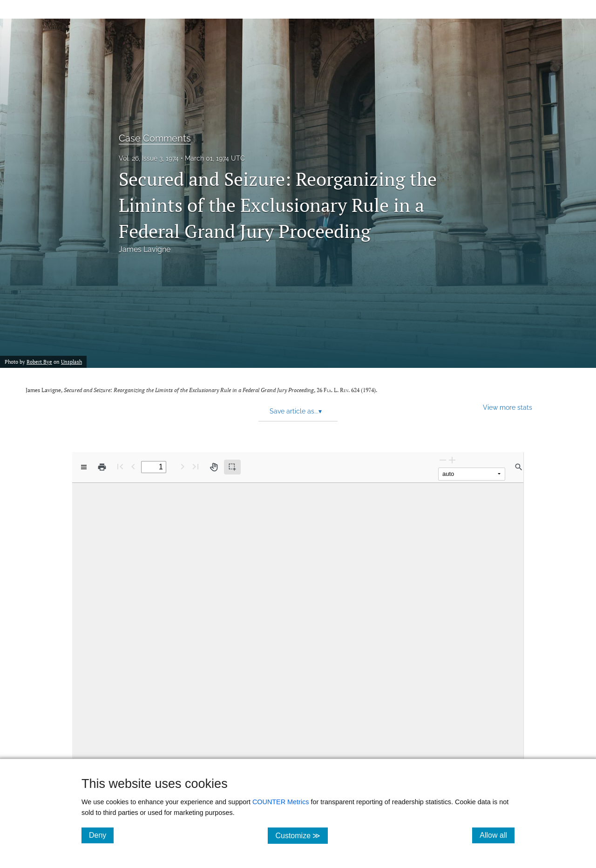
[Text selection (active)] (232, 467)
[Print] (102, 467)
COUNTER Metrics (281, 802)
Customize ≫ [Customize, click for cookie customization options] (301, 835)
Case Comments (155, 138)
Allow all (497, 835)
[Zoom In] (452, 460)
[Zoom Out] (443, 460)
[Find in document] (519, 467)
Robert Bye (39, 362)
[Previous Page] (133, 466)
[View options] (84, 467)
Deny (101, 835)
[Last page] (196, 466)
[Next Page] (183, 466)
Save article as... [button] (296, 411)
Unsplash (71, 362)
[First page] (120, 466)
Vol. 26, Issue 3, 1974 (149, 158)
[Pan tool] (214, 467)
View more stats (508, 407)
